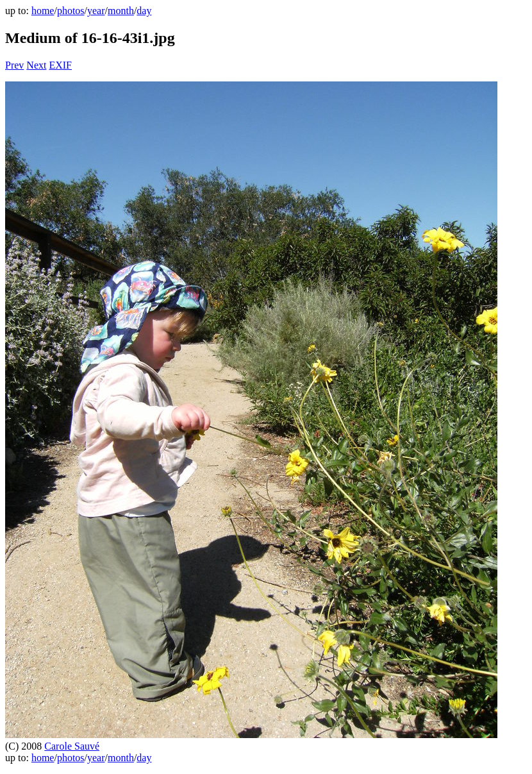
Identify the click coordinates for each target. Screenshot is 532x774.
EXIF (60, 65)
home (43, 11)
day (144, 11)
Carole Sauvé (72, 746)
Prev (14, 65)
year (96, 11)
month (121, 11)
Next (36, 65)
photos (71, 11)
